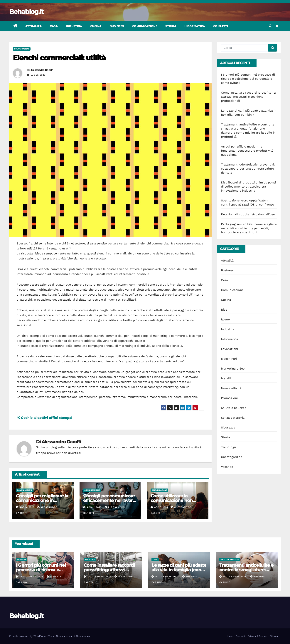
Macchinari (229, 359)
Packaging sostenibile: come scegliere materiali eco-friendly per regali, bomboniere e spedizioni (249, 228)
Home (229, 636)
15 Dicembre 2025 (100, 577)
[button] (270, 26)
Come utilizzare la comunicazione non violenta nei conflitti (172, 500)
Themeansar (83, 636)
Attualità (34, 26)
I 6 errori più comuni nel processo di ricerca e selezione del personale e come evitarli (248, 79)
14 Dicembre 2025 (235, 577)
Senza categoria (233, 418)
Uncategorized (232, 457)
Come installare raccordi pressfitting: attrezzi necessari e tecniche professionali (249, 97)
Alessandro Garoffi (42, 70)
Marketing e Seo (233, 369)
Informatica (195, 26)
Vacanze (227, 467)
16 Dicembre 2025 (32, 577)
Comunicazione (145, 26)
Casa (54, 26)
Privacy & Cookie (257, 636)
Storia (171, 26)
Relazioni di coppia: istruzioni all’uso (248, 214)
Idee (224, 310)
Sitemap (275, 636)
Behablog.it (26, 12)
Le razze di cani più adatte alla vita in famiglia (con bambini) (179, 570)
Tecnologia (229, 447)
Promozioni (229, 398)
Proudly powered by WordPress (28, 636)
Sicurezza (228, 427)
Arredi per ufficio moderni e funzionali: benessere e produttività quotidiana (247, 151)
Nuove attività (231, 388)
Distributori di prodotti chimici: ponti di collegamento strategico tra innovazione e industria (248, 187)
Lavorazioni (230, 349)
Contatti (221, 26)
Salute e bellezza (234, 408)
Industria (74, 26)
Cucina (96, 26)
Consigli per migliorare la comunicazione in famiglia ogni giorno (42, 500)
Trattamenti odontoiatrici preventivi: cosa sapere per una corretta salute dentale (248, 169)
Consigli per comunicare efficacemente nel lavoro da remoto (109, 500)
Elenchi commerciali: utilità (59, 58)
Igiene (225, 319)
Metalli (226, 378)
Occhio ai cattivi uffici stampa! (44, 418)
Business (117, 26)
